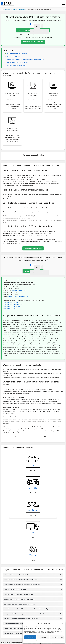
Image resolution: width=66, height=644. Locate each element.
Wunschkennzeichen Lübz (48, 604)
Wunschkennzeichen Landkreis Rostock (29, 616)
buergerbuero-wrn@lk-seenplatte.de (18, 316)
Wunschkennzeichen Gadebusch (10, 628)
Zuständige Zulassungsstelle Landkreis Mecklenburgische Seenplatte (25, 69)
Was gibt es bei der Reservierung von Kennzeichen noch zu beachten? (24, 566)
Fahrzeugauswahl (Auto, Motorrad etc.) (17, 72)
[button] (63, 624)
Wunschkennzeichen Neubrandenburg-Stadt (39, 608)
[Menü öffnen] (64, 4)
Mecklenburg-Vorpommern (11, 9)
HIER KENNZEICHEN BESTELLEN (33, 51)
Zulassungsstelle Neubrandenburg (13, 324)
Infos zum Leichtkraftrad (14, 66)
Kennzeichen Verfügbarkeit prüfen (33, 39)
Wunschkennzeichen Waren (42, 600)
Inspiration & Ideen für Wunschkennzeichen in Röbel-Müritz (21, 570)
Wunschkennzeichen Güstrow (33, 604)
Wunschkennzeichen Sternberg (10, 600)
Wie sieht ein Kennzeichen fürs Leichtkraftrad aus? (19, 526)
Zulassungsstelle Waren (11, 328)
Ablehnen (43, 637)
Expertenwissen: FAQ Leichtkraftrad (17, 74)
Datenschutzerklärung (43, 641)
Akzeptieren (30, 637)
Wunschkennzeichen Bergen (26, 600)
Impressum (52, 641)
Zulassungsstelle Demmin (11, 322)
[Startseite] (2, 9)
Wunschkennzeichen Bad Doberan (10, 632)
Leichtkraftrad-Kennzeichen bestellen (15, 541)
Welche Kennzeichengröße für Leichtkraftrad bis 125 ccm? (21, 531)
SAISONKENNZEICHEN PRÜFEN (33, 258)
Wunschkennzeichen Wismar (9, 624)
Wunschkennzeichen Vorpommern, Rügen (12, 612)
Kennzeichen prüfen (33, 290)
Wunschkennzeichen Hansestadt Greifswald (13, 604)
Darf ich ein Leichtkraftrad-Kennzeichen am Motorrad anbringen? (23, 585)
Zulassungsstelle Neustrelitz (12, 326)
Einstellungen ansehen (57, 637)
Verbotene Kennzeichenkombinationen (15, 575)
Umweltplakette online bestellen (13, 580)
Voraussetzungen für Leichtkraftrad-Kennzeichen (18, 546)
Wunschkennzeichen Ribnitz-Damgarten (50, 620)
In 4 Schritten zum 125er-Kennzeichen (17, 63)
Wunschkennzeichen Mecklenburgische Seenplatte (14, 608)
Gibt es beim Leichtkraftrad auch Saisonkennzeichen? (19, 556)
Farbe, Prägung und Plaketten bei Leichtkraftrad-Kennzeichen (22, 536)
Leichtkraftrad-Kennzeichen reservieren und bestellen (20, 551)
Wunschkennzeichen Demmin (49, 612)
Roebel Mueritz (23, 9)
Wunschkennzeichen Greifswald (32, 612)
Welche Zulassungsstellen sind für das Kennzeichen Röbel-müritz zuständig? (26, 561)
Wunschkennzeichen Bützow (48, 616)
